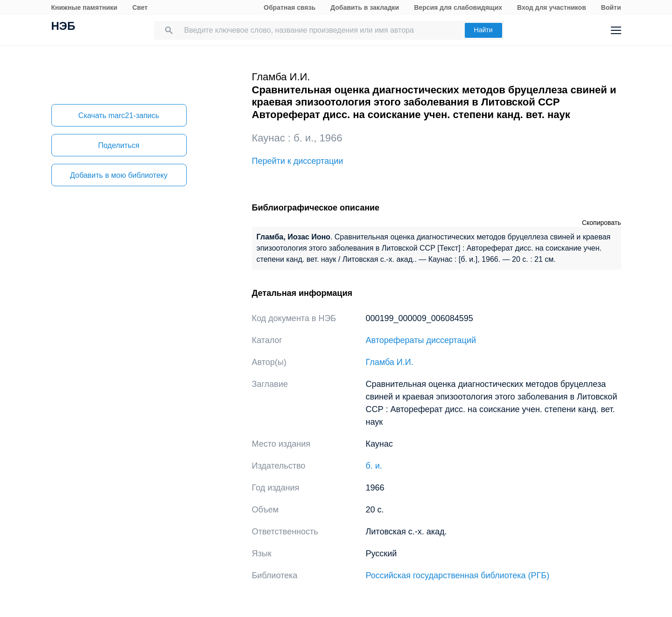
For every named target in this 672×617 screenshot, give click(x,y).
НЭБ (63, 27)
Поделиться (119, 145)
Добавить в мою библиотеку (119, 175)
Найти (483, 30)
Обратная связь (290, 7)
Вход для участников (552, 7)
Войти (611, 7)
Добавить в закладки (365, 7)
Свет (140, 7)
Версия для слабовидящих (458, 7)
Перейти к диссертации (298, 161)
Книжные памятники (84, 7)
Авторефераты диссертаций (421, 340)
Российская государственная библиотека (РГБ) (458, 575)
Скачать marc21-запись (119, 116)
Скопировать (602, 223)
